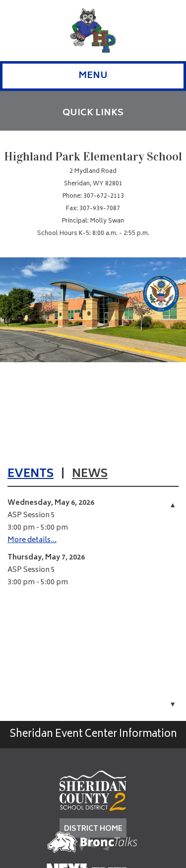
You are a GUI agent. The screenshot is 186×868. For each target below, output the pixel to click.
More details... (32, 540)
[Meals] (137, 338)
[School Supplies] (122, 283)
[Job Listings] (137, 311)
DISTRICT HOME (93, 829)
